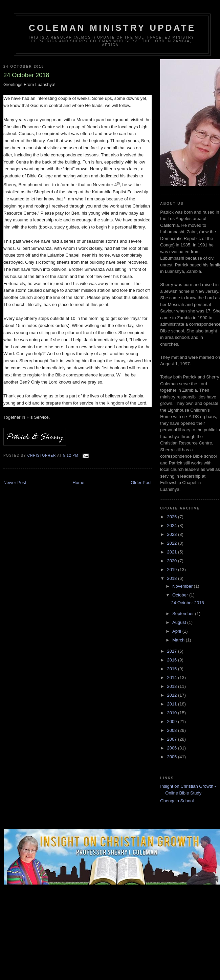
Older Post (141, 483)
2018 (172, 578)
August (180, 622)
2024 (172, 526)
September (184, 614)
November (183, 586)
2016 (172, 660)
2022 (172, 543)
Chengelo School (177, 801)
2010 (172, 713)
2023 (172, 534)
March (179, 640)
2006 (172, 748)
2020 (172, 561)
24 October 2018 (188, 603)
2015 (172, 669)
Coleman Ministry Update (112, 28)
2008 (172, 730)
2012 (172, 695)
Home (78, 483)
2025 (172, 517)
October (181, 595)
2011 (172, 704)
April (177, 631)
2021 (172, 552)
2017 (172, 651)
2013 (172, 686)
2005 (172, 757)
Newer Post (15, 483)
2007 (172, 739)
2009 (172, 722)
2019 (172, 570)
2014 (172, 678)
